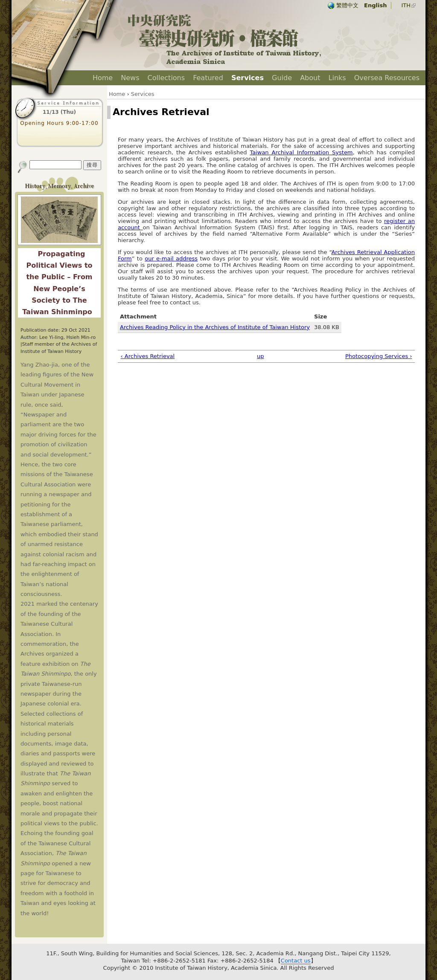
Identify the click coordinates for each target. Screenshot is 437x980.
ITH (406, 5)
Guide (282, 78)
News (130, 78)
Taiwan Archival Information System (301, 152)
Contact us (296, 961)
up (261, 356)
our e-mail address (171, 259)
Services (248, 78)
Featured (208, 78)
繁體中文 (347, 5)
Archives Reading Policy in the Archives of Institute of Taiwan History (215, 327)
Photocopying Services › (379, 356)
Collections (166, 78)
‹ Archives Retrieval (148, 356)
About (310, 78)
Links (337, 78)
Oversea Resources (387, 78)
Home (103, 78)
